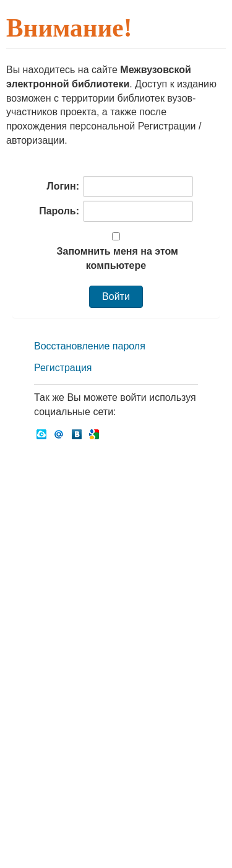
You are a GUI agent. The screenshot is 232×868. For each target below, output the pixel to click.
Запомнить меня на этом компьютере (116, 258)
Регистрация (63, 368)
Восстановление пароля (90, 346)
